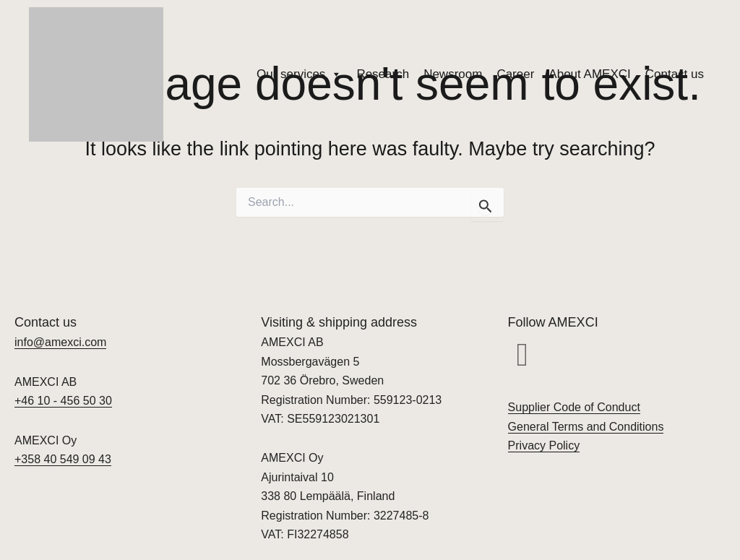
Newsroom (453, 74)
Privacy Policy (544, 445)
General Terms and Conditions (586, 427)
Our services (299, 74)
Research (383, 74)
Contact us (675, 74)
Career (515, 74)
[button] (522, 355)
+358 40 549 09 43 (63, 459)
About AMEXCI (589, 74)
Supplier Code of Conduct (574, 407)
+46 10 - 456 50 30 (63, 401)
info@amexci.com (60, 342)
